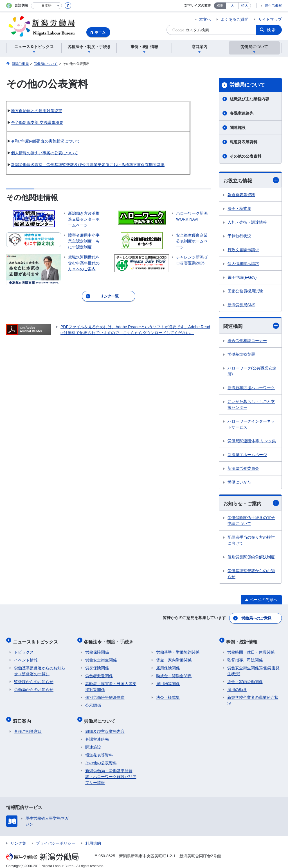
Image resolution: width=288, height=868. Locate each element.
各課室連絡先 (242, 113)
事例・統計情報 (243, 640)
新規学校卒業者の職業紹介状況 (253, 698)
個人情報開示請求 (243, 264)
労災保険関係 (97, 665)
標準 (220, 6)
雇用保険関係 (168, 665)
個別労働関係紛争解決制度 (251, 558)
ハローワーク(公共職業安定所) (252, 372)
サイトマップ (270, 19)
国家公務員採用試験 (245, 291)
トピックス (24, 649)
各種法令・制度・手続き (110, 640)
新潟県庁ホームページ (247, 455)
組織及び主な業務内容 (249, 99)
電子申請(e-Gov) (242, 278)
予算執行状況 (239, 236)
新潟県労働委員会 (243, 469)
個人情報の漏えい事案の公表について (44, 153)
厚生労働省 (273, 6)
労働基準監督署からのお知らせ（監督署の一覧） (40, 668)
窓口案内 (23, 717)
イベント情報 (26, 657)
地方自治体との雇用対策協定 (37, 111)
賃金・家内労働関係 (174, 657)
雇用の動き (237, 687)
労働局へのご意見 (256, 618)
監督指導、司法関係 (245, 657)
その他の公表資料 (246, 156)
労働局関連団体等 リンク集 (252, 441)
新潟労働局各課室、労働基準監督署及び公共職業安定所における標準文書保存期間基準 (88, 165)
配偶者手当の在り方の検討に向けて (251, 541)
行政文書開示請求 (243, 250)
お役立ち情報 (251, 180)
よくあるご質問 (235, 19)
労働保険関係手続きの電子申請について (251, 521)
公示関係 (93, 702)
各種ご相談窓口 (28, 726)
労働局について (247, 85)
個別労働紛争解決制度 (105, 695)
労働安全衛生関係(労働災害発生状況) (254, 668)
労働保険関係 (97, 649)
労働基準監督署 (241, 355)
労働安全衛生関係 (101, 657)
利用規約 (93, 838)
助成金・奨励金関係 (174, 673)
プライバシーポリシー (56, 838)
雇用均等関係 (168, 681)
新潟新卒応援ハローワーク (251, 388)
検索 (272, 30)
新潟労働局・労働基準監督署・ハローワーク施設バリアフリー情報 (111, 771)
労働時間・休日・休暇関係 (251, 649)
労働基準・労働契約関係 (178, 649)
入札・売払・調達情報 (247, 223)
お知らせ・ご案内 (251, 504)
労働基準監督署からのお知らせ (251, 574)
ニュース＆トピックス (37, 640)
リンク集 (18, 838)
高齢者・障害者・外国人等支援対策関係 (111, 684)
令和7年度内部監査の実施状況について (46, 141)
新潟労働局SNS (241, 305)
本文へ (205, 19)
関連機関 (251, 326)
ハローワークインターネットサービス (251, 425)
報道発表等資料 (244, 142)
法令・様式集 (239, 209)
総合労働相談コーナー (247, 341)
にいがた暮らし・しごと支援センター (251, 405)
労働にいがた (239, 483)
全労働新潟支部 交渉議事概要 (37, 123)
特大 (245, 6)
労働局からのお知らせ (34, 687)
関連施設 (238, 128)
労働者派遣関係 (99, 673)
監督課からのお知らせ (34, 679)
